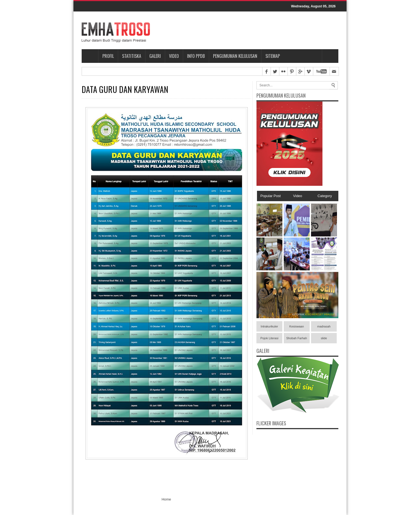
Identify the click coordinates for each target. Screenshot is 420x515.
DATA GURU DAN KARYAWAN (125, 89)
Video (174, 56)
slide (324, 338)
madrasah (324, 326)
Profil (108, 56)
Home (90, 56)
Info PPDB (196, 56)
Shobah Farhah (297, 338)
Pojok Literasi (269, 338)
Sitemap (273, 56)
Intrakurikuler (270, 326)
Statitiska (132, 56)
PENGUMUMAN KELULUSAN (235, 56)
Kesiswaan (297, 326)
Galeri (155, 56)
